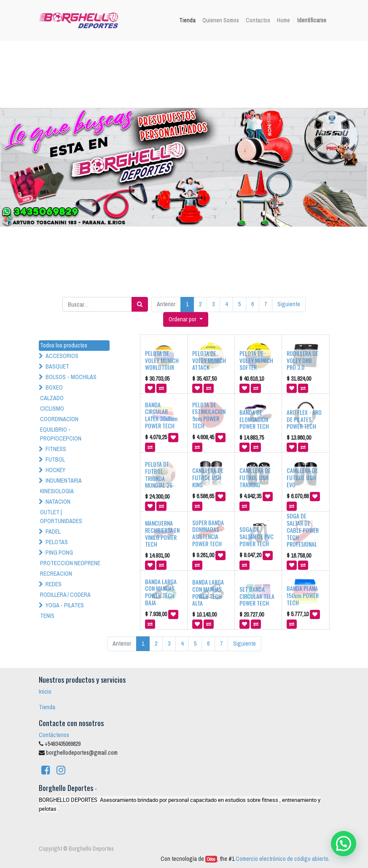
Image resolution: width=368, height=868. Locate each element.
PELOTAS (57, 542)
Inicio (45, 692)
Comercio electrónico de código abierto (282, 859)
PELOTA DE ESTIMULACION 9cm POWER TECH (209, 415)
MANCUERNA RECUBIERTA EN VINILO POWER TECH (162, 533)
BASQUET (57, 366)
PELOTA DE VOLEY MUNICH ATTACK (209, 360)
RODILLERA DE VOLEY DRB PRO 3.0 (302, 360)
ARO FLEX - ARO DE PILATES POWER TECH (304, 419)
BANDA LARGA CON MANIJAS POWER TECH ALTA (208, 592)
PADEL (53, 531)
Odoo (211, 859)
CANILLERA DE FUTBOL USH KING (208, 477)
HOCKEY (55, 470)
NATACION (58, 502)
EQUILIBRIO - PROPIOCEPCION (61, 434)
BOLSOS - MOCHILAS (71, 377)
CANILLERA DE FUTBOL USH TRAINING (255, 477)
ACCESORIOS (62, 356)
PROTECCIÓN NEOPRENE (70, 563)
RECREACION (56, 574)
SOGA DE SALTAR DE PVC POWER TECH (257, 536)
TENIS (47, 616)
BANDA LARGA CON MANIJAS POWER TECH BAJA (161, 592)
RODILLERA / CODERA (65, 595)
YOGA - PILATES (65, 605)
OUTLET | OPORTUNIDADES (61, 517)
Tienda (47, 707)
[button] (186, 319)
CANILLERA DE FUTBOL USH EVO (302, 477)
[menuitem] (187, 20)
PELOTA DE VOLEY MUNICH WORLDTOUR (162, 360)
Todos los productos (64, 345)
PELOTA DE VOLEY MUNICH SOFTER (256, 360)
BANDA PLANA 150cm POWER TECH (303, 595)
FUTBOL (55, 459)
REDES (54, 584)
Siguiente (289, 304)
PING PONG (59, 553)
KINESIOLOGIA (57, 491)
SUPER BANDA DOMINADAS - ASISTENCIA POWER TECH (208, 533)
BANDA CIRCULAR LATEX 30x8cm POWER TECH (161, 415)
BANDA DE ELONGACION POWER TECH (254, 419)
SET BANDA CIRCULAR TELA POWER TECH (257, 596)
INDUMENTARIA (64, 481)
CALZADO (52, 398)
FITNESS (56, 449)
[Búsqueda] (140, 304)
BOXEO (54, 387)
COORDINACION (59, 419)
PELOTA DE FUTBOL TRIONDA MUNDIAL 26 (159, 474)
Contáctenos (54, 735)
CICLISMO (52, 409)
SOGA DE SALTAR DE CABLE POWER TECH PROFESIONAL (303, 530)
